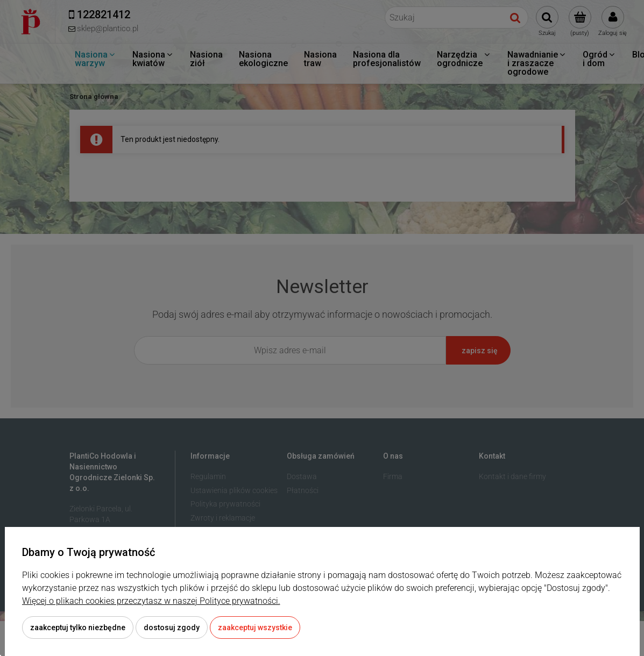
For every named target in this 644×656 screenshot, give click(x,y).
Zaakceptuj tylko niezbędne (78, 628)
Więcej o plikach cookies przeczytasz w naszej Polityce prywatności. (151, 601)
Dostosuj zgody (172, 628)
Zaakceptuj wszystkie (255, 628)
